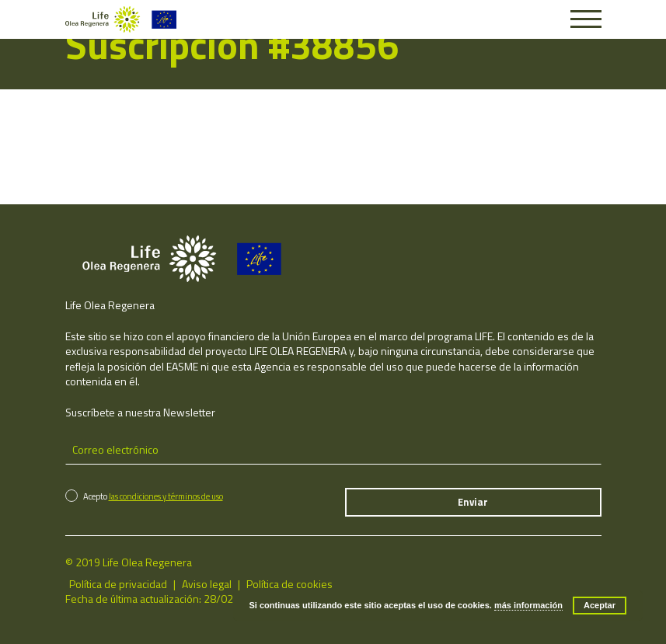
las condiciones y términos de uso (166, 496)
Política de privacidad (118, 584)
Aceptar (600, 605)
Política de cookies (289, 584)
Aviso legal (207, 584)
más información (528, 605)
